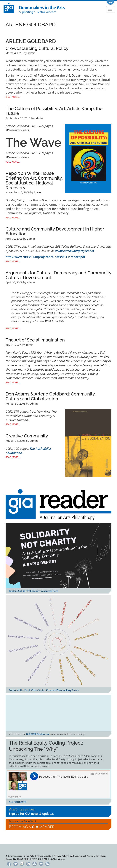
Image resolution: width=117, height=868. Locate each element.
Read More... (13, 97)
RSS (47, 863)
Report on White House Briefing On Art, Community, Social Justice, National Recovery (34, 180)
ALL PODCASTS (17, 802)
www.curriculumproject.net (74, 251)
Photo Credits (44, 856)
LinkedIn (28, 863)
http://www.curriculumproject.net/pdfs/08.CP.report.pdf (45, 257)
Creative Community (27, 436)
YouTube (35, 863)
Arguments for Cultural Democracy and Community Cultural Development (58, 275)
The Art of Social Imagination (35, 340)
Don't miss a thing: (58, 812)
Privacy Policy (61, 856)
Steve (37, 192)
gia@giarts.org (58, 859)
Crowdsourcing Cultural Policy (37, 48)
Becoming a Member (32, 827)
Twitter (16, 863)
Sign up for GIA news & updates (31, 814)
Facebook (9, 863)
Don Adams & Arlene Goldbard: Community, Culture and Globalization (51, 396)
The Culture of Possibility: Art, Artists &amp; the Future (54, 111)
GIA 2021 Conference (38, 734)
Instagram (22, 863)
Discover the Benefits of (58, 824)
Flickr (41, 863)
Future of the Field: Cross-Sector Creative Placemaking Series (44, 690)
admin (32, 53)
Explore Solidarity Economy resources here (33, 591)
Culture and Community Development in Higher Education (55, 231)
